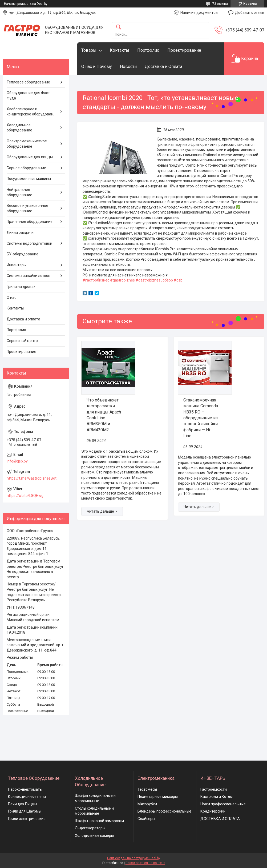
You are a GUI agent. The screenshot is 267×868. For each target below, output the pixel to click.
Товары (89, 50)
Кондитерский (213, 811)
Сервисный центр (22, 341)
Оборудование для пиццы (30, 157)
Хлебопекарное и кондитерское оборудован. (30, 112)
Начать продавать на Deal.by (26, 4)
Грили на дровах (21, 287)
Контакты (120, 50)
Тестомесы (147, 789)
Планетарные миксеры (158, 797)
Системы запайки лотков (29, 276)
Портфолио (148, 50)
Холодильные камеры (94, 835)
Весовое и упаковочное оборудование (27, 208)
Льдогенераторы (90, 828)
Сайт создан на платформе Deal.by (134, 858)
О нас (11, 298)
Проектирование (184, 50)
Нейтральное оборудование (19, 192)
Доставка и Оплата (163, 67)
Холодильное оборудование (19, 128)
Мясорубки (147, 804)
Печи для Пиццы (23, 804)
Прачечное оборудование (30, 222)
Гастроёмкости (214, 789)
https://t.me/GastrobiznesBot (32, 478)
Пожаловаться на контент (145, 863)
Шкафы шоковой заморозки (99, 821)
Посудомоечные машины (29, 179)
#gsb (178, 280)
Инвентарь (16, 265)
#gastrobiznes (122, 280)
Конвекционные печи (27, 797)
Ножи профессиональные (223, 804)
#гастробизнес (96, 280)
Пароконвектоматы (25, 789)
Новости (128, 67)
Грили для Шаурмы (25, 811)
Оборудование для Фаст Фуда (28, 95)
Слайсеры (146, 819)
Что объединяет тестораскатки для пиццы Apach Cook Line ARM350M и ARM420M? (104, 415)
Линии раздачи (20, 232)
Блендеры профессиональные (164, 811)
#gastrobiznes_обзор (154, 280)
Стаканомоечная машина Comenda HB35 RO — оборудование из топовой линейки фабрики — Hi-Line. (201, 418)
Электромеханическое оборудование (27, 144)
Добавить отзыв (250, 13)
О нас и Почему (97, 67)
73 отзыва (220, 4)
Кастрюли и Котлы (217, 797)
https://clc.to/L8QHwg (25, 496)
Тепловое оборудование (28, 82)
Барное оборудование (26, 168)
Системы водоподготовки (29, 243)
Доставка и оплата (23, 319)
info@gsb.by (17, 461)
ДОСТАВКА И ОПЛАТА (220, 819)
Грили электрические (27, 819)
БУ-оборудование (23, 254)
